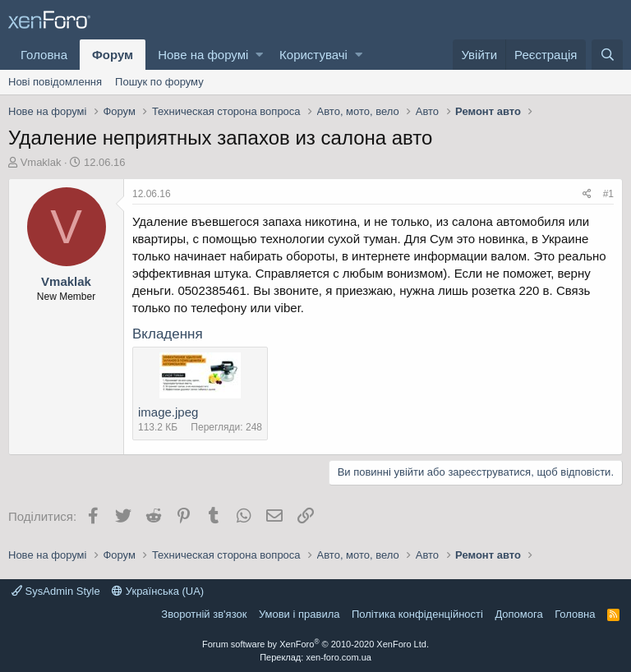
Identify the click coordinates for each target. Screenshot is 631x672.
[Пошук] (607, 55)
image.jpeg (168, 412)
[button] (259, 55)
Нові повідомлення (55, 82)
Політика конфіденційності (417, 614)
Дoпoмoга (518, 614)
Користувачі (313, 55)
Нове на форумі (203, 55)
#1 (608, 194)
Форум (113, 55)
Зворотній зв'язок (204, 614)
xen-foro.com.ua (338, 657)
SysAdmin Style (56, 591)
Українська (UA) (158, 591)
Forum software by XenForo (315, 644)
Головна (44, 55)
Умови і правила (299, 614)
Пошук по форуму (159, 82)
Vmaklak (41, 162)
